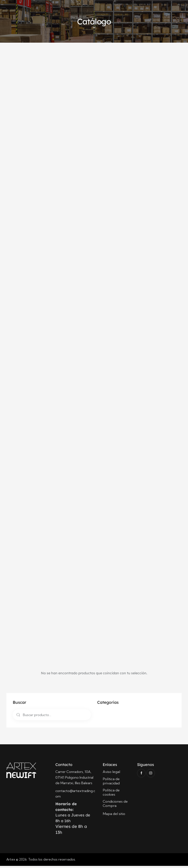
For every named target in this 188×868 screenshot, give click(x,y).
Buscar (18, 717)
